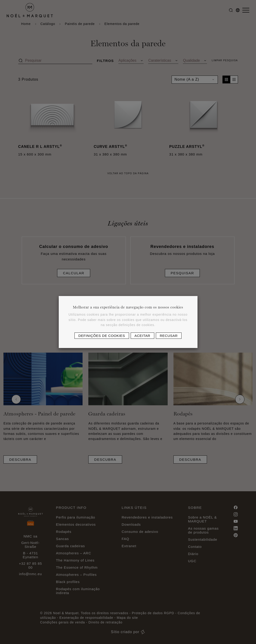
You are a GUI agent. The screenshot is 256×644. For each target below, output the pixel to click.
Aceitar (142, 336)
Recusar (169, 336)
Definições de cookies (102, 336)
